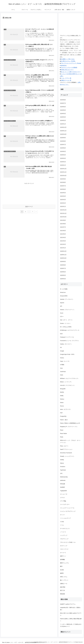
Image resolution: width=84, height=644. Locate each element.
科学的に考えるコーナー (67, 70)
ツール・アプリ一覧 (66, 78)
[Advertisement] (29, 23)
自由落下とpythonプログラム (68, 604)
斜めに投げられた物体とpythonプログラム (71, 614)
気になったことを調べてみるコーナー (71, 72)
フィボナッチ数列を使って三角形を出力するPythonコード (71, 625)
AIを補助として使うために (68, 59)
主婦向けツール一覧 (66, 80)
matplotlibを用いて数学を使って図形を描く (70, 609)
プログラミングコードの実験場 (69, 68)
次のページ (29, 207)
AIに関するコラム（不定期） (68, 61)
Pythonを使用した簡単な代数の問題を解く (71, 620)
